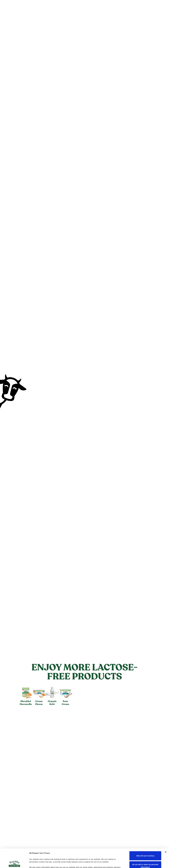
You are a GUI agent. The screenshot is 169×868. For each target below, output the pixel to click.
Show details (34, 864)
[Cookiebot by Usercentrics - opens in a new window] (14, 864)
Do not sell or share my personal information (145, 848)
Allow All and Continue (145, 838)
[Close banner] (166, 834)
